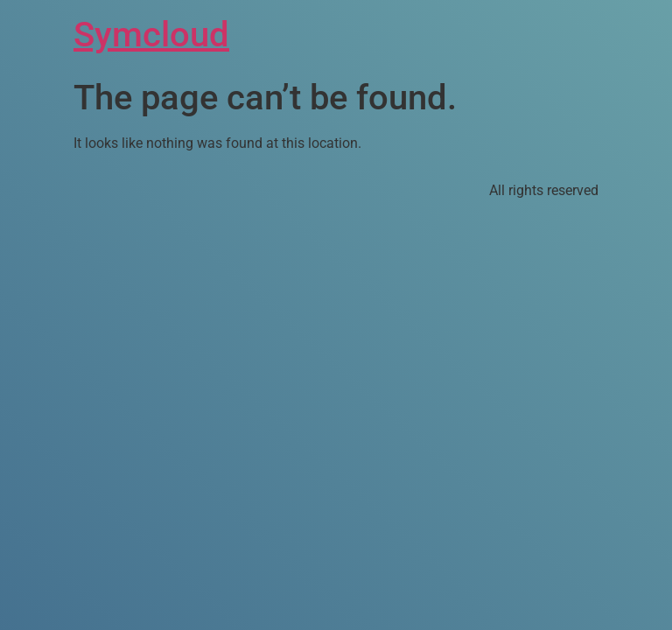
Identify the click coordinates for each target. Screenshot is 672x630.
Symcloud (151, 35)
